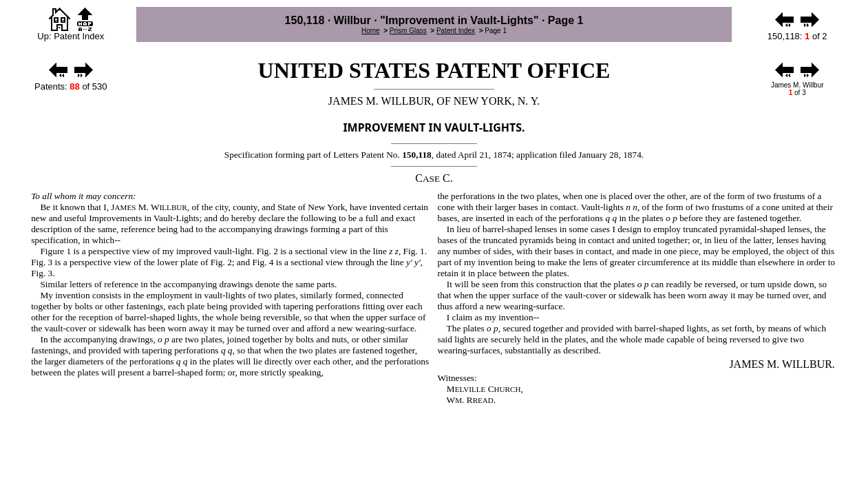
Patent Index (456, 31)
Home (371, 31)
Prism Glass (408, 31)
